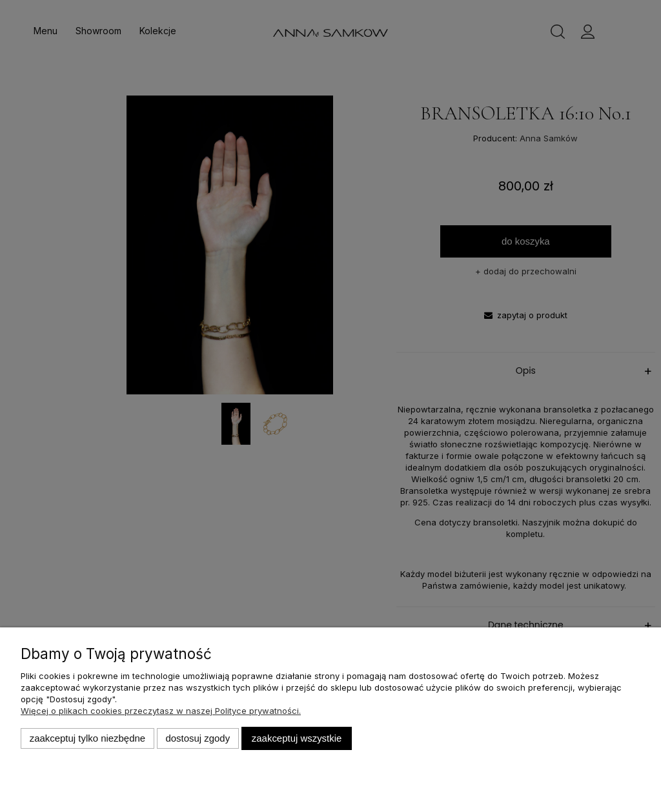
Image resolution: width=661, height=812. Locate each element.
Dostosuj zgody (198, 738)
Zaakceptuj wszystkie (297, 738)
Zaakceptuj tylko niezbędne (87, 738)
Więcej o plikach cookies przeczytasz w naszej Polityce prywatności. (161, 711)
